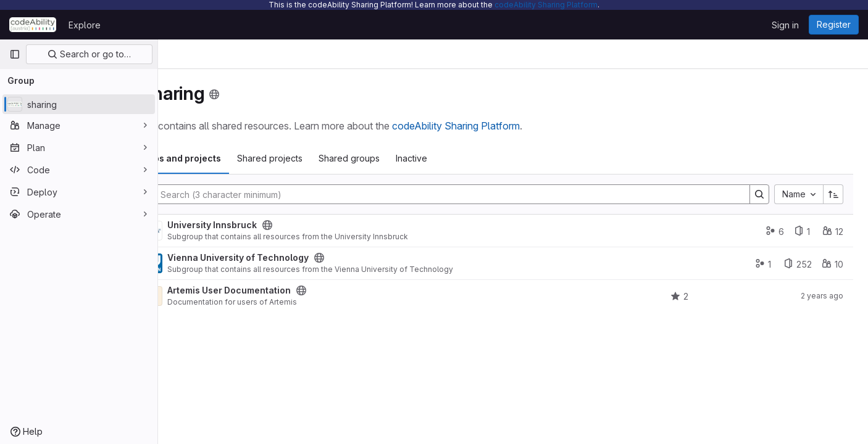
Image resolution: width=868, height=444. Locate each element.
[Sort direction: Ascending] (833, 194)
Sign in (785, 25)
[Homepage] (33, 25)
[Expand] (183, 231)
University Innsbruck (277, 225)
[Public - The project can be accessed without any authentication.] (366, 290)
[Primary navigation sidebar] (15, 54)
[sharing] (79, 104)
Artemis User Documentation (294, 290)
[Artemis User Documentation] (217, 296)
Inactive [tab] (476, 158)
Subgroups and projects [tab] (233, 158)
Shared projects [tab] (335, 158)
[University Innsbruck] (217, 231)
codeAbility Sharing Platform (546, 5)
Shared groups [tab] (414, 158)
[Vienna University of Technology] (217, 263)
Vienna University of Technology (303, 258)
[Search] (478, 194)
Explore (85, 25)
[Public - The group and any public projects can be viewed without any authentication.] (332, 225)
